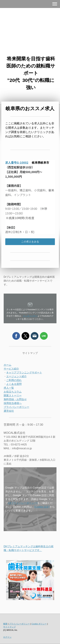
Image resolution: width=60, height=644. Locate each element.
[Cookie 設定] (42, 507)
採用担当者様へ (13, 403)
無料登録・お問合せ (15, 399)
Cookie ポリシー (39, 624)
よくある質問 (14, 384)
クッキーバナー (30, 316)
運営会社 (9, 411)
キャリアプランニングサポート (24, 373)
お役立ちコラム (13, 392)
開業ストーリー (13, 396)
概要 (5, 624)
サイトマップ (9, 627)
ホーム (8, 365)
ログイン (7, 637)
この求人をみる (30, 242)
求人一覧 (9, 388)
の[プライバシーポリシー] (23, 503)
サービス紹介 (11, 369)
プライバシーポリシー (16, 407)
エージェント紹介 (16, 376)
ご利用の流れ (14, 380)
